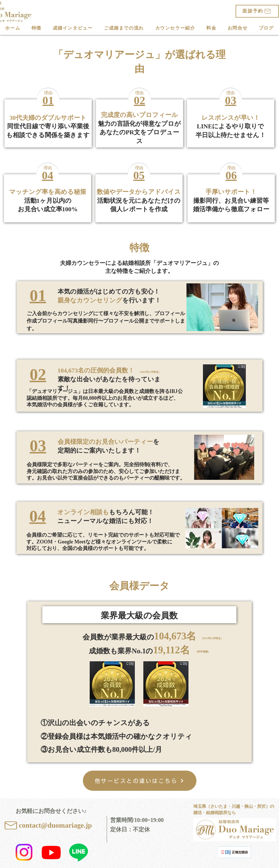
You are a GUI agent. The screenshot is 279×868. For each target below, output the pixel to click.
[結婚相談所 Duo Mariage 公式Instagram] (24, 852)
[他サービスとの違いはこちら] (140, 781)
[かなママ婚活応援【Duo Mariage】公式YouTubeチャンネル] (51, 852)
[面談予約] (257, 11)
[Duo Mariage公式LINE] (78, 852)
